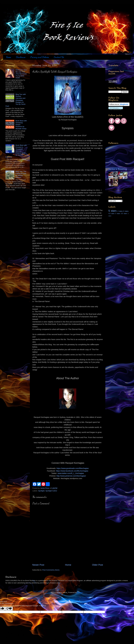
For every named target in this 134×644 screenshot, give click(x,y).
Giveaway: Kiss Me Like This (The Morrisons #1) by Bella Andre (21, 74)
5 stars (112, 211)
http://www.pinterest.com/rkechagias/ (71, 476)
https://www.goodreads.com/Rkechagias (73, 468)
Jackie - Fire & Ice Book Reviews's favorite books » (117, 191)
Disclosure (21, 57)
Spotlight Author (51, 491)
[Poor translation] (9, 609)
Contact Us (59, 57)
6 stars (126, 211)
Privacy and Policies (40, 57)
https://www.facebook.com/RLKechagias (72, 471)
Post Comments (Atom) (51, 570)
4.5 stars (111, 214)
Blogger (80, 592)
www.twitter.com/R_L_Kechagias (71, 473)
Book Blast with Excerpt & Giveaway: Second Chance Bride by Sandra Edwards (16, 151)
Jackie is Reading (118, 169)
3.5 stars (124, 214)
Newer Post (38, 565)
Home (9, 57)
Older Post (98, 565)
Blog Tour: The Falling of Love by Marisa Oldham (21, 174)
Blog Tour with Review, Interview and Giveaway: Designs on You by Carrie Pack (16, 100)
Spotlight (41, 491)
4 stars (120, 211)
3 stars (118, 214)
